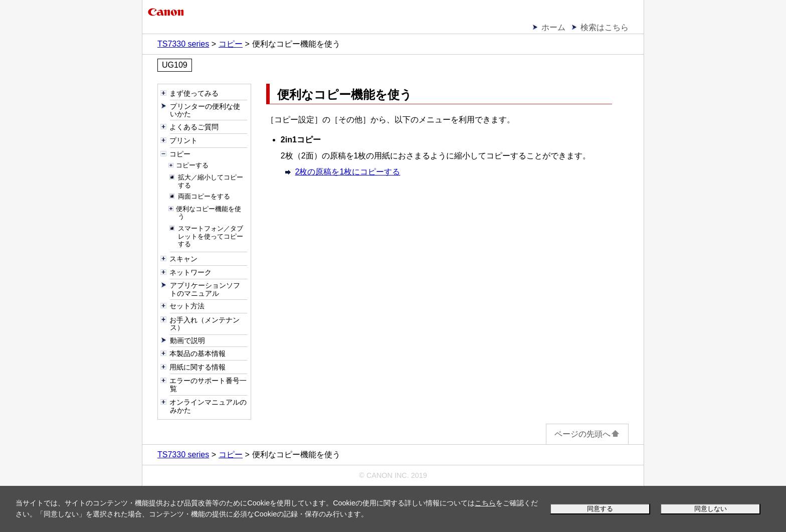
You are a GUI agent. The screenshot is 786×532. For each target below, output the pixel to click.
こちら (485, 503)
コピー (231, 44)
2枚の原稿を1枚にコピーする (348, 172)
